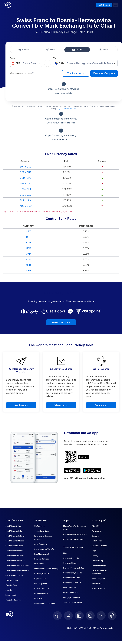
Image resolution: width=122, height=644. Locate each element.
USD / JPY (26, 178)
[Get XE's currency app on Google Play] (92, 471)
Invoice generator (71, 593)
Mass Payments (41, 583)
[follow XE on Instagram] (90, 616)
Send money (21, 405)
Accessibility (97, 583)
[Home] (8, 5)
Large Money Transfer (15, 575)
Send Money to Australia (15, 561)
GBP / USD (26, 183)
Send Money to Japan (14, 546)
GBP (28, 271)
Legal (94, 551)
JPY (28, 231)
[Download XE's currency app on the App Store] (72, 471)
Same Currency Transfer (44, 549)
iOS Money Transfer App (73, 539)
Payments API (40, 579)
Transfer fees (11, 585)
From (13, 58)
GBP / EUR (26, 172)
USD (28, 248)
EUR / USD (26, 167)
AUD (28, 259)
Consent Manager (99, 565)
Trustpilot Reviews (13, 600)
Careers (95, 536)
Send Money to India (14, 531)
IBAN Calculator (70, 588)
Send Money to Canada (15, 556)
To (54, 58)
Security (9, 590)
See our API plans (61, 322)
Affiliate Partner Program (45, 603)
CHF (28, 237)
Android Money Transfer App (75, 534)
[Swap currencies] (48, 63)
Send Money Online (13, 526)
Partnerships (97, 531)
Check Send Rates (42, 531)
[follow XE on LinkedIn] (79, 616)
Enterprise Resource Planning (46, 569)
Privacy (95, 556)
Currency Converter (71, 558)
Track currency (76, 73)
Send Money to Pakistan (15, 536)
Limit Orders (39, 564)
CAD (28, 254)
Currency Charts (70, 563)
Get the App (104, 5)
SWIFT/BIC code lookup (73, 602)
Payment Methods (42, 588)
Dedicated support (100, 546)
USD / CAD (26, 195)
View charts (61, 405)
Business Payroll (41, 593)
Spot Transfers (41, 544)
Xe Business (39, 526)
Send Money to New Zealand (17, 565)
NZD (28, 265)
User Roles (39, 598)
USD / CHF (26, 189)
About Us (96, 526)
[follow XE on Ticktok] (112, 616)
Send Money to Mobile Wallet (17, 570)
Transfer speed (12, 580)
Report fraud (11, 595)
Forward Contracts (42, 559)
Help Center (97, 541)
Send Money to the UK (15, 551)
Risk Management (42, 554)
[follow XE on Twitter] (68, 616)
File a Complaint (98, 579)
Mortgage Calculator (72, 597)
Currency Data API (42, 574)
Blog (65, 553)
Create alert (101, 405)
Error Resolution (99, 588)
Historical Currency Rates (74, 568)
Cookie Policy (98, 561)
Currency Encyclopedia (73, 573)
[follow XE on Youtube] (101, 616)
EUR (28, 243)
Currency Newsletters (72, 583)
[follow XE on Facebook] (57, 616)
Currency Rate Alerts (72, 578)
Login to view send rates (67, 108)
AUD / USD (26, 206)
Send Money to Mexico (15, 541)
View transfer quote (104, 73)
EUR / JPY (26, 200)
